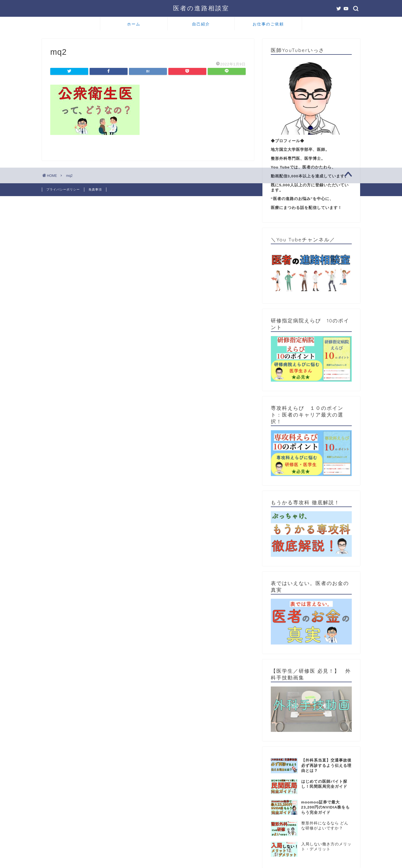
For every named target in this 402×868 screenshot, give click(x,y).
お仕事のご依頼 (268, 24)
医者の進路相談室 (201, 8)
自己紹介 (201, 24)
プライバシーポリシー (63, 189)
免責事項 (95, 189)
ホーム (134, 24)
